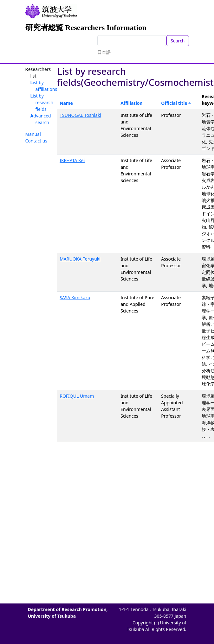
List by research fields (42, 102)
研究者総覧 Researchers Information (86, 28)
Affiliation (132, 103)
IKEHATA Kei (72, 160)
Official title (174, 103)
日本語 (104, 52)
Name (66, 103)
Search (178, 41)
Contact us (36, 141)
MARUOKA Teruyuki (80, 259)
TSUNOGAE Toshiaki (80, 115)
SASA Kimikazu (75, 297)
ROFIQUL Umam (77, 396)
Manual (33, 134)
